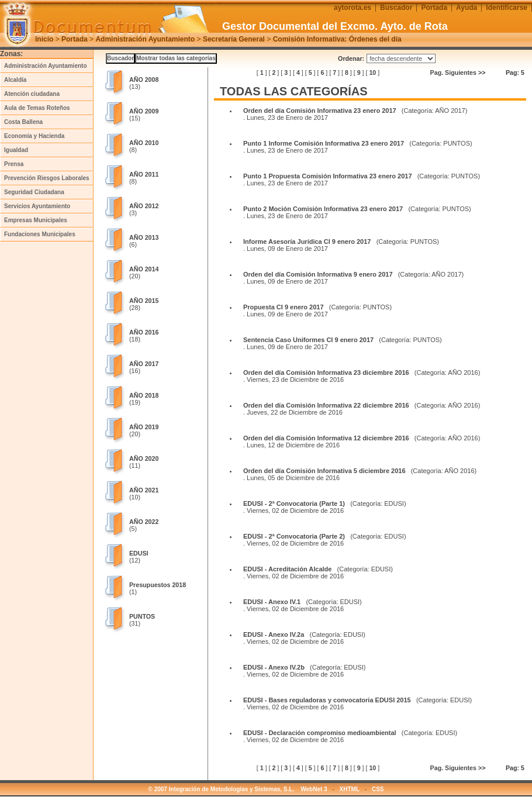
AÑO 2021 (144, 490)
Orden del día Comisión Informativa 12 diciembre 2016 (326, 438)
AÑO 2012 (144, 206)
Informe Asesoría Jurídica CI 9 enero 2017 (307, 242)
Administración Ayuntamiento (145, 39)
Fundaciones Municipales (40, 234)
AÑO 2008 (144, 80)
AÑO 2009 (144, 111)
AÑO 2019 (144, 427)
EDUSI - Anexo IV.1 (272, 602)
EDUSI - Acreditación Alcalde (287, 569)
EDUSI (139, 553)
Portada (75, 39)
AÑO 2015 (144, 301)
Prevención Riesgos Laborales (47, 178)
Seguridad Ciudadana (34, 192)
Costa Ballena (23, 122)
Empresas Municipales (36, 220)
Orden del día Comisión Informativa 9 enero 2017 (318, 274)
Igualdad (16, 150)
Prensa (14, 164)
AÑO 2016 (144, 332)
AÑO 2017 (144, 364)
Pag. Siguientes (458, 73)
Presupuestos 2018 (158, 585)
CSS (378, 789)
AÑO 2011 (144, 174)
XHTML (350, 789)
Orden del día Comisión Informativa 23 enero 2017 (320, 111)
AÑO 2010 (144, 143)
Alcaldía (15, 80)
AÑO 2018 (144, 395)
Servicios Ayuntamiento (37, 206)
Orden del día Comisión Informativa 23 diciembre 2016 (326, 373)
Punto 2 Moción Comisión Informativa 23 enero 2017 (323, 209)
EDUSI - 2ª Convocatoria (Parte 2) (294, 536)
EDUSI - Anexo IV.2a (274, 634)
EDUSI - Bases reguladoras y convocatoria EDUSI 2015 (327, 700)
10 (372, 73)
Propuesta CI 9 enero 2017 (284, 307)
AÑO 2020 (144, 458)
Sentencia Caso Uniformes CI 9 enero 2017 (308, 340)
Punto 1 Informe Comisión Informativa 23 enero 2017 (324, 143)
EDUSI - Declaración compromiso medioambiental (320, 733)
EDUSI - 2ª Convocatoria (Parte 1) (294, 503)
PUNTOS (142, 616)
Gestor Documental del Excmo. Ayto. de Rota (335, 26)
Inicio (44, 39)
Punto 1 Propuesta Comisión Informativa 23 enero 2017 (328, 176)
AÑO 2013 (144, 237)
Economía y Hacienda (34, 136)
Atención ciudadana (32, 94)
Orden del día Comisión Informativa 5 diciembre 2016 (324, 471)
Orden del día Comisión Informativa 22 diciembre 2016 (326, 405)
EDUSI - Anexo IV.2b (274, 667)
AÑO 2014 (144, 269)
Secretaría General (234, 39)
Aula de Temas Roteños (37, 108)
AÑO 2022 (144, 522)
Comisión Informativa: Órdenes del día (337, 39)
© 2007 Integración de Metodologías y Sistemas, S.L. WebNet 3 (238, 789)
